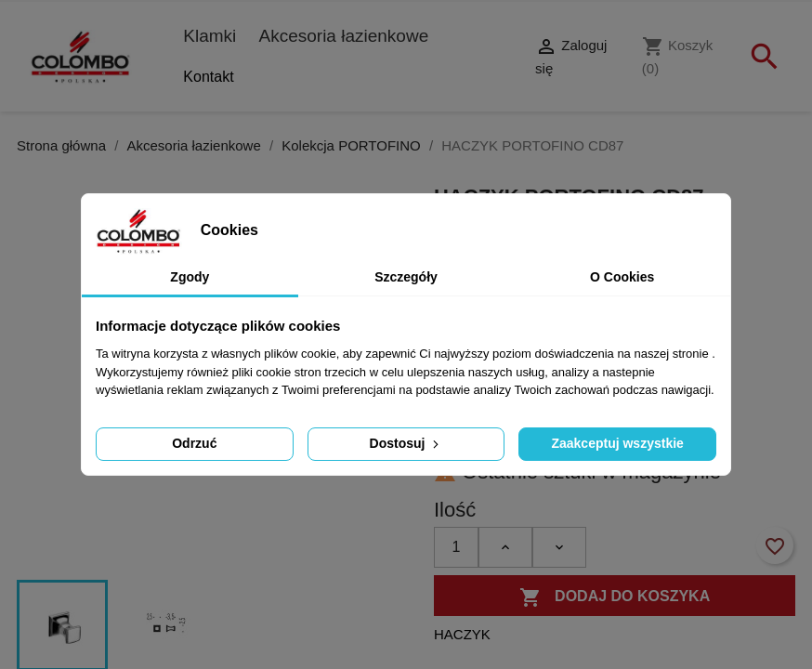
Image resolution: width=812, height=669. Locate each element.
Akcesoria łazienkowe (344, 36)
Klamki (210, 36)
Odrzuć (194, 443)
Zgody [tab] (190, 277)
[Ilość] (456, 547)
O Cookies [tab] (622, 277)
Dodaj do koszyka (615, 597)
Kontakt (208, 77)
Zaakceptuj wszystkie (617, 443)
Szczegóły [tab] (406, 277)
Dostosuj (406, 443)
